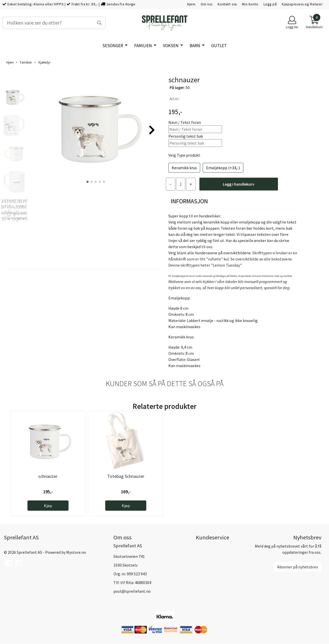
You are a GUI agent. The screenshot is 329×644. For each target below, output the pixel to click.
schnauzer (48, 476)
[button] (88, 182)
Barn (195, 46)
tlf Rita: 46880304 (136, 582)
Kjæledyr (42, 62)
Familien (143, 46)
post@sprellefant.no (132, 591)
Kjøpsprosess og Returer (302, 4)
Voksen (171, 46)
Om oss (207, 4)
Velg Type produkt (184, 155)
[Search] (54, 23)
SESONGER (113, 46)
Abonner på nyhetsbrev (298, 567)
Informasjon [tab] (189, 201)
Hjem (191, 4)
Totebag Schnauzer (126, 476)
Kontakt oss (227, 4)
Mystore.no (76, 552)
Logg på (270, 4)
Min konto (250, 4)
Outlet (219, 46)
